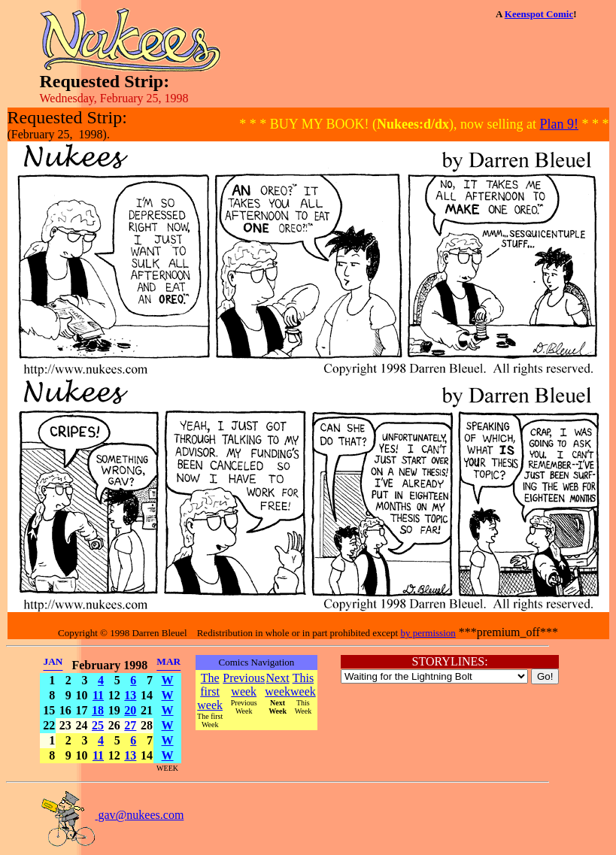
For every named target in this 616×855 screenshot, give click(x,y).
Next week (278, 685)
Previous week (244, 685)
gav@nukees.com (112, 815)
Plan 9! (560, 124)
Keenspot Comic (539, 14)
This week (303, 685)
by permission (428, 633)
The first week (210, 691)
